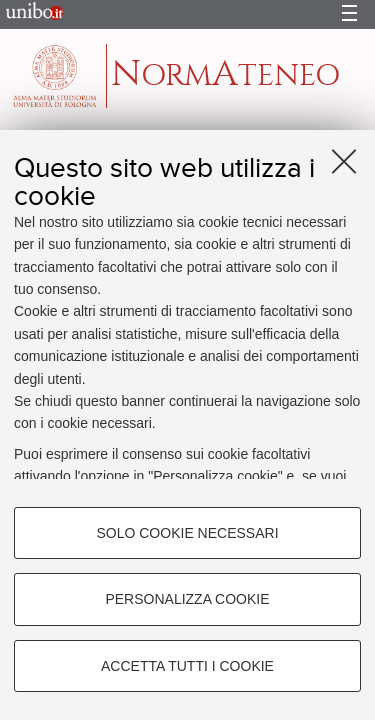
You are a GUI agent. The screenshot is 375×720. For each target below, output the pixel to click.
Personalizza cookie (187, 599)
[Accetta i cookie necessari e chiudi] (344, 161)
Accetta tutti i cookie (187, 666)
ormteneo (225, 75)
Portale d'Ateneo (29, 15)
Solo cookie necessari (187, 533)
